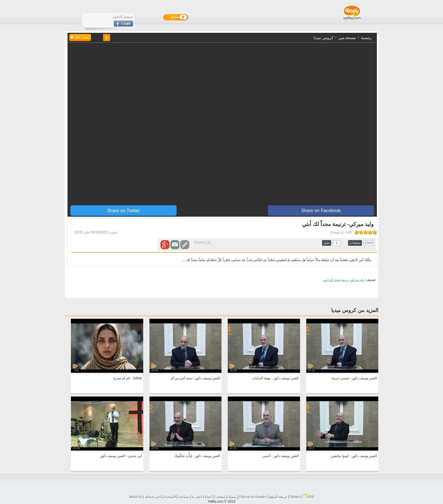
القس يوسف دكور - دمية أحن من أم (196, 378)
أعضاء (209, 497)
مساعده (184, 497)
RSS (308, 497)
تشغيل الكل (80, 37)
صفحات (221, 497)
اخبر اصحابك (153, 497)
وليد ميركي (357, 280)
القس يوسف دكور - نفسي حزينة (354, 378)
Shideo (295, 497)
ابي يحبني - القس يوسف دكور (121, 456)
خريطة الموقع (278, 497)
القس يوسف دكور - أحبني (280, 456)
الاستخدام (170, 497)
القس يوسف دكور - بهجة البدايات (275, 378)
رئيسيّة (233, 497)
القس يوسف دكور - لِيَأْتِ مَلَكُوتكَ (197, 456)
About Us (135, 497)
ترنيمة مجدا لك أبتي (336, 280)
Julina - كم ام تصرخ (128, 378)
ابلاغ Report (202, 242)
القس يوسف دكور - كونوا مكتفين (354, 456)
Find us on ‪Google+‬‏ (253, 497)
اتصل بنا (197, 497)
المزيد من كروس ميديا (355, 310)
